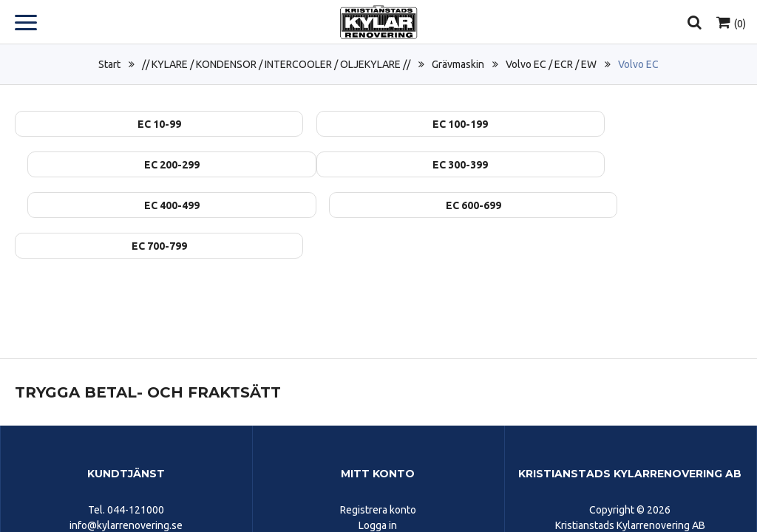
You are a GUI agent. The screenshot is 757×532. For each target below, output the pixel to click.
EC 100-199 (378, 124)
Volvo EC (638, 64)
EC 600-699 (626, 165)
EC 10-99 (131, 124)
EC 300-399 (131, 165)
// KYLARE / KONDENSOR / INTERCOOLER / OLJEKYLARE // (276, 64)
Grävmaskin (458, 64)
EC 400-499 (378, 165)
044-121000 (136, 469)
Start (109, 64)
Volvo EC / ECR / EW (551, 64)
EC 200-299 (626, 124)
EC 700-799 (131, 205)
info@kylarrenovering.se (126, 485)
